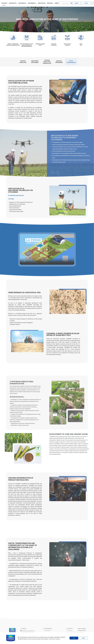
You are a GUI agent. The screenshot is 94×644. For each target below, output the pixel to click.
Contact (86, 3)
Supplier (77, 3)
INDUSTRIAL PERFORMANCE (59, 62)
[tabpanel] (23, 62)
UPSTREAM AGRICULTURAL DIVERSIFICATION (47, 62)
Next (57, 167)
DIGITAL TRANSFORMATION (71, 62)
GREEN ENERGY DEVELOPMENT (35, 62)
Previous (52, 167)
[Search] (66, 3)
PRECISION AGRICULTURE (23, 62)
